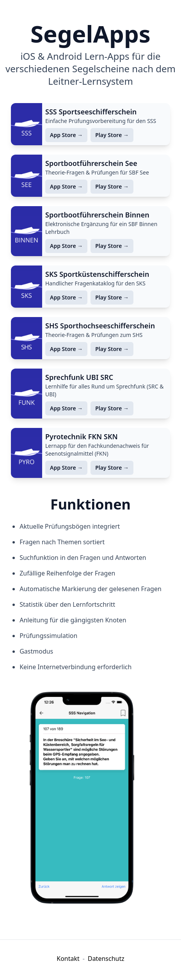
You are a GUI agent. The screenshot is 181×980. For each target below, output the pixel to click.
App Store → (66, 135)
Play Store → (112, 135)
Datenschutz (106, 959)
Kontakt (68, 959)
